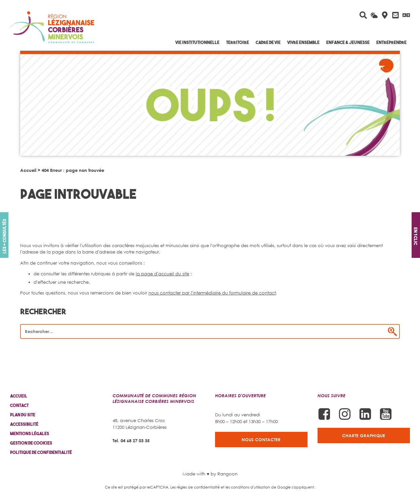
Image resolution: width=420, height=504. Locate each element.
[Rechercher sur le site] (363, 15)
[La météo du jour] (374, 15)
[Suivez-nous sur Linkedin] (365, 414)
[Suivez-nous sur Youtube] (386, 414)
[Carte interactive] (385, 15)
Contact (19, 405)
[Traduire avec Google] (406, 15)
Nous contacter (261, 440)
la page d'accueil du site (162, 274)
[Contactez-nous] (395, 15)
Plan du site (23, 415)
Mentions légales (30, 434)
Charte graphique (364, 436)
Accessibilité (24, 424)
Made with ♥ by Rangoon (210, 474)
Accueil (28, 170)
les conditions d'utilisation (248, 487)
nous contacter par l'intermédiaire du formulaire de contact (212, 293)
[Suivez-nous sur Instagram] (345, 414)
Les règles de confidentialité (195, 487)
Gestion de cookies (31, 443)
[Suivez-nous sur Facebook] (324, 414)
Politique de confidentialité (41, 452)
